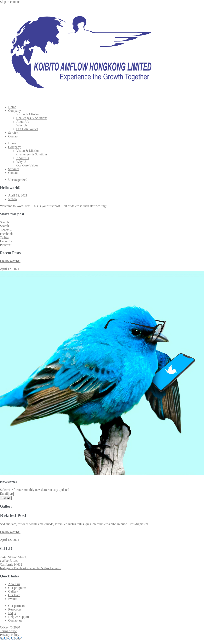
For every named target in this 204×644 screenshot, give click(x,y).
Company (14, 111)
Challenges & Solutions (32, 118)
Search (4, 222)
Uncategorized (18, 180)
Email (4, 494)
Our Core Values (27, 129)
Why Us (22, 125)
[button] (102, 234)
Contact (13, 136)
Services (14, 133)
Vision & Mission (28, 114)
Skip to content (10, 2)
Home (12, 107)
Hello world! (10, 261)
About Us (23, 122)
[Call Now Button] (11, 638)
